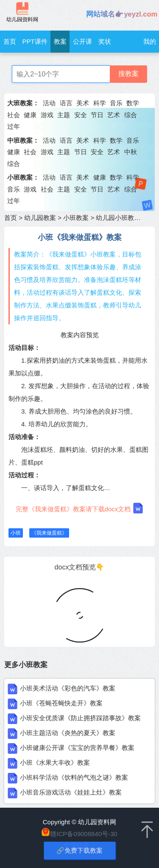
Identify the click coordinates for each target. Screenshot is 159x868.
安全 (81, 115)
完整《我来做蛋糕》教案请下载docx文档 (80, 508)
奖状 (105, 41)
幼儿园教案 (40, 218)
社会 (14, 115)
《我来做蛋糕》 (49, 533)
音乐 (116, 103)
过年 (14, 126)
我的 (150, 41)
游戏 (47, 115)
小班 (16, 533)
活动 (49, 103)
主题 (64, 115)
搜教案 (128, 74)
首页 (10, 41)
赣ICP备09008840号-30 (84, 834)
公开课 (82, 41)
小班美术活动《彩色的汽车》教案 (68, 688)
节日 (97, 115)
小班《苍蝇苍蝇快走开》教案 (61, 703)
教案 (60, 41)
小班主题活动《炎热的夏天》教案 (68, 733)
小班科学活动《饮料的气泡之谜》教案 (74, 777)
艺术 (114, 115)
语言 (66, 103)
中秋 (131, 152)
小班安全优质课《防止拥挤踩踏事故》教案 (80, 718)
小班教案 (76, 218)
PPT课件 (35, 41)
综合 (131, 115)
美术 (83, 103)
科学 (100, 103)
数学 (133, 103)
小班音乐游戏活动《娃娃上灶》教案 (71, 792)
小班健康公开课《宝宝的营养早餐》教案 (77, 748)
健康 (30, 115)
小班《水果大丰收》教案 (55, 762)
